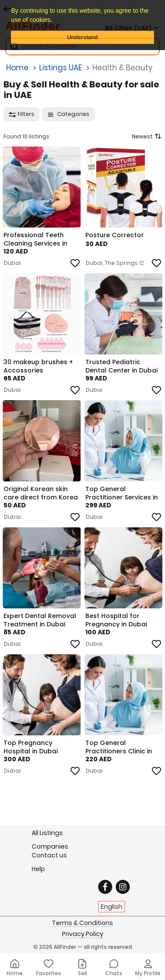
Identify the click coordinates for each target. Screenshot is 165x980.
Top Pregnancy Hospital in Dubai (31, 747)
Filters (22, 114)
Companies (50, 846)
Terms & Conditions (82, 923)
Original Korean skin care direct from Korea (41, 493)
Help (38, 869)
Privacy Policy (83, 934)
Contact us (49, 855)
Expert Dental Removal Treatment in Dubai (40, 620)
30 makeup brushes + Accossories (38, 366)
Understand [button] (83, 37)
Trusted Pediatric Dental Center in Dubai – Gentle (121, 366)
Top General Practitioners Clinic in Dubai (119, 747)
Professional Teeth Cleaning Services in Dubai (35, 239)
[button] (55, 21)
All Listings (47, 833)
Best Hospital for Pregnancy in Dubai (116, 620)
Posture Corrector (115, 235)
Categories (68, 114)
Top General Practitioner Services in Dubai (122, 493)
